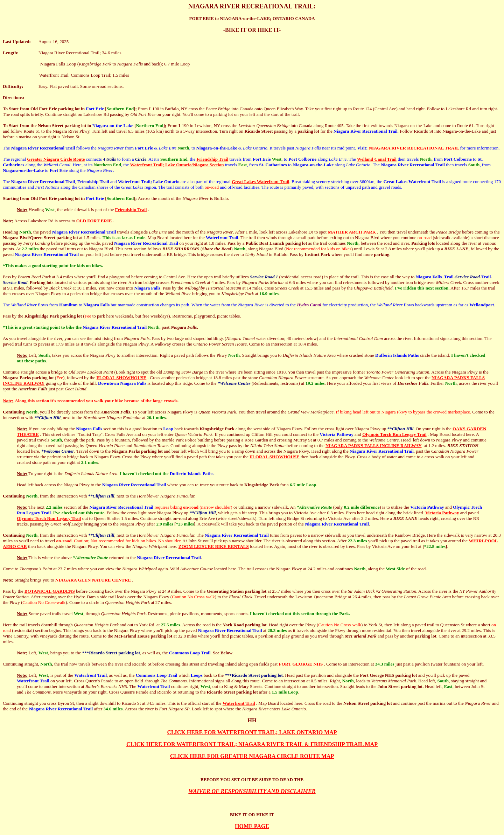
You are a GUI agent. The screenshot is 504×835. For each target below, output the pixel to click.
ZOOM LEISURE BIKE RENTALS (214, 546)
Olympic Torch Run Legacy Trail (394, 434)
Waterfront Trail (239, 703)
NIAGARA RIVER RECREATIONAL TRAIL (414, 148)
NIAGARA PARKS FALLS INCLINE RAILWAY (374, 446)
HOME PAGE (252, 826)
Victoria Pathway (442, 513)
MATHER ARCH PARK (352, 232)
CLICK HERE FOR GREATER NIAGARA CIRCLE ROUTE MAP (252, 756)
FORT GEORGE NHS (301, 664)
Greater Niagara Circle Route (56, 159)
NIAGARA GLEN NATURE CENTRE (93, 580)
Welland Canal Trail (377, 159)
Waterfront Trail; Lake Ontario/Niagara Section (177, 165)
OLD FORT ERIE (94, 221)
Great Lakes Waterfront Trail (261, 182)
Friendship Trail (212, 159)
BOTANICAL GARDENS (50, 591)
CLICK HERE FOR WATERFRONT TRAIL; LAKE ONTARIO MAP (252, 732)
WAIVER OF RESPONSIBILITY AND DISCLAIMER (252, 791)
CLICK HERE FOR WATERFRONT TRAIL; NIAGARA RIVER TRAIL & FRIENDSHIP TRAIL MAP (252, 744)
